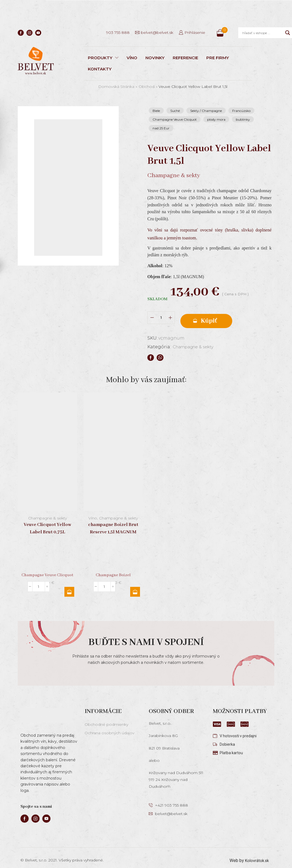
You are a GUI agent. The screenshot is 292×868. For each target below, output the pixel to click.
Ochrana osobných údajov (109, 727)
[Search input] (262, 33)
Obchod (147, 87)
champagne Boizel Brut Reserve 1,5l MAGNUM (113, 522)
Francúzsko (241, 111)
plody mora (216, 119)
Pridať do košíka (221, 315)
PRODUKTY (103, 58)
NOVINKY (155, 58)
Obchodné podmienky (106, 718)
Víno (93, 512)
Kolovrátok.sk (256, 854)
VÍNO (132, 58)
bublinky (243, 119)
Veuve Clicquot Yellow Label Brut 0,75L (47, 522)
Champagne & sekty (195, 341)
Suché (175, 111)
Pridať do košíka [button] (69, 586)
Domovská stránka (116, 87)
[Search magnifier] (288, 33)
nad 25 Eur (161, 128)
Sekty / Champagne (206, 111)
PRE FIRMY (218, 58)
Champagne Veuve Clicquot (175, 119)
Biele (156, 111)
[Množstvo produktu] (161, 315)
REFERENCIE (185, 58)
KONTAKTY (100, 69)
